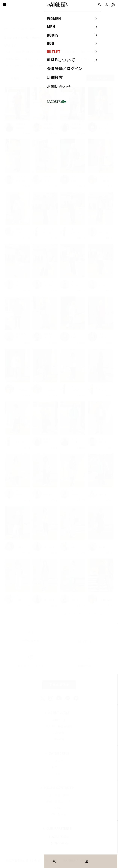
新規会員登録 (59, 685)
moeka (103, 233)
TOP (6, 29)
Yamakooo (106, 180)
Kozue (48, 233)
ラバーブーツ (83, 59)
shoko (20, 128)
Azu (74, 547)
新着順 (15, 78)
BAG (28, 59)
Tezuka (48, 128)
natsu (103, 128)
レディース (59, 767)
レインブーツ (45, 59)
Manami (49, 547)
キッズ (59, 774)
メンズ (59, 761)
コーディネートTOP (24, 29)
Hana (103, 495)
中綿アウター (35, 65)
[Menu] (4, 5)
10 (101, 614)
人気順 (37, 78)
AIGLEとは (59, 720)
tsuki (47, 180)
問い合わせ (59, 814)
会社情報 (59, 733)
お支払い (59, 808)
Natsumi (77, 128)
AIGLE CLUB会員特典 (59, 726)
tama (75, 285)
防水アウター (88, 52)
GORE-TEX (13, 59)
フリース (64, 59)
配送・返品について (59, 802)
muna (20, 337)
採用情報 (59, 739)
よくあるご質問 (59, 795)
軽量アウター (24, 52)
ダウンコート (14, 65)
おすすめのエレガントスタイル (56, 52)
